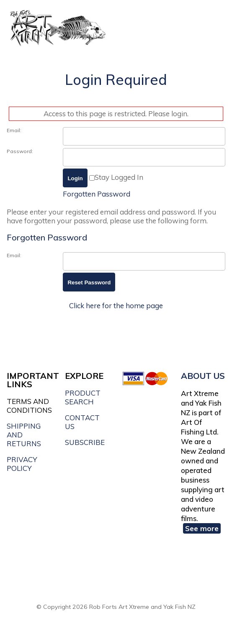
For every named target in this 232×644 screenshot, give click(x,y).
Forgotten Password (97, 194)
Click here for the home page (116, 305)
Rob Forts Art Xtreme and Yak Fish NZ (142, 607)
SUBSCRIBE (85, 442)
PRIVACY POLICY (22, 464)
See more (202, 528)
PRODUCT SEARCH (83, 397)
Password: (20, 151)
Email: (14, 130)
